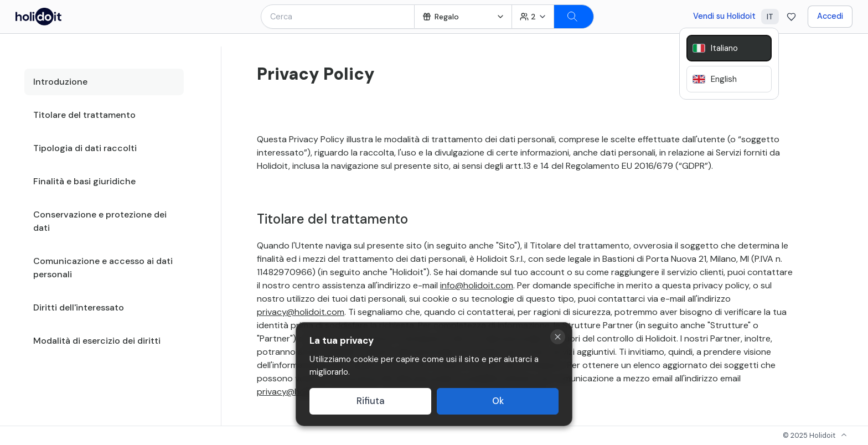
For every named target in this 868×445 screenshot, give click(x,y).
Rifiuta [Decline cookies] (371, 401)
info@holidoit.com (477, 285)
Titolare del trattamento (84, 115)
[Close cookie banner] (558, 337)
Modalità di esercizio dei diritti (97, 341)
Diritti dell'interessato (79, 307)
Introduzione (60, 82)
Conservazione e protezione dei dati (100, 221)
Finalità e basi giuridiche (84, 181)
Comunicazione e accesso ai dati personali (103, 268)
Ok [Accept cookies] (498, 401)
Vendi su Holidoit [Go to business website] (724, 16)
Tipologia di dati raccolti (85, 148)
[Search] (574, 17)
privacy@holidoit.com (301, 312)
